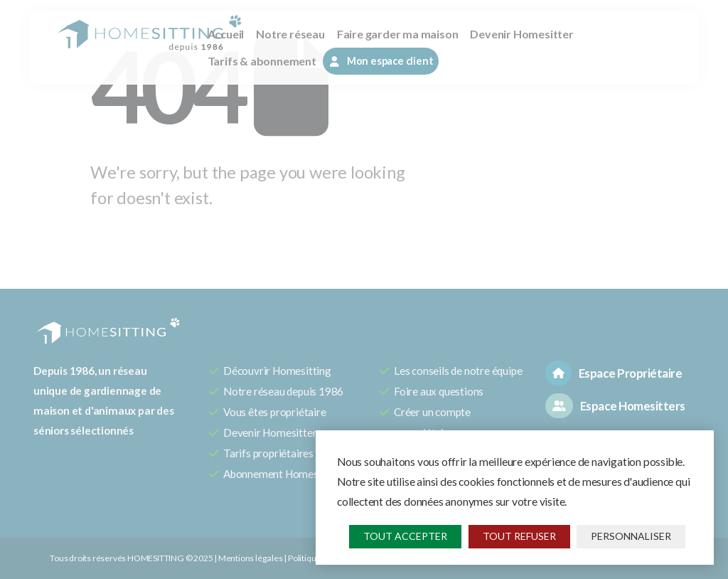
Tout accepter (405, 536)
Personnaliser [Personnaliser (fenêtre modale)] (631, 536)
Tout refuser (519, 536)
